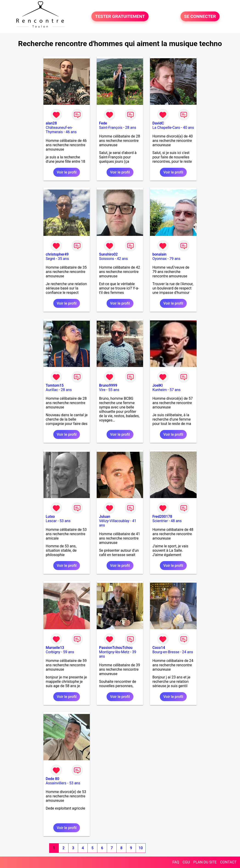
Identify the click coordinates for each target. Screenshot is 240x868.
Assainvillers (56, 783)
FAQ (176, 862)
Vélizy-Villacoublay (114, 521)
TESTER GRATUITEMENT (120, 16)
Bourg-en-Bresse (166, 652)
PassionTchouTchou (116, 648)
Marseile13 (55, 648)
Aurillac (52, 390)
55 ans (114, 390)
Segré (50, 259)
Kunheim (160, 390)
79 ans (175, 259)
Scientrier (160, 521)
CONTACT (228, 862)
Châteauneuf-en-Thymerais (59, 130)
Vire (102, 390)
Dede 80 (52, 779)
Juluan (104, 517)
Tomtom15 (55, 385)
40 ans (189, 128)
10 (141, 848)
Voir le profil (67, 172)
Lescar (51, 521)
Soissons (106, 259)
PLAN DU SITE (205, 862)
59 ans (69, 652)
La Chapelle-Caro (166, 128)
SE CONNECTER (200, 16)
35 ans (63, 259)
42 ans (122, 259)
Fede (103, 123)
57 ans (175, 390)
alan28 (51, 123)
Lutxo (50, 517)
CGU (186, 862)
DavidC (158, 123)
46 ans (71, 132)
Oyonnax (159, 259)
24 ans (188, 652)
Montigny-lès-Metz (114, 652)
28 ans (131, 128)
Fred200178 (162, 517)
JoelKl (157, 385)
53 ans (65, 521)
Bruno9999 (108, 385)
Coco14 (159, 648)
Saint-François (111, 128)
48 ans (176, 521)
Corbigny (53, 652)
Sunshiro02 (108, 254)
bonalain (159, 254)
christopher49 (57, 254)
